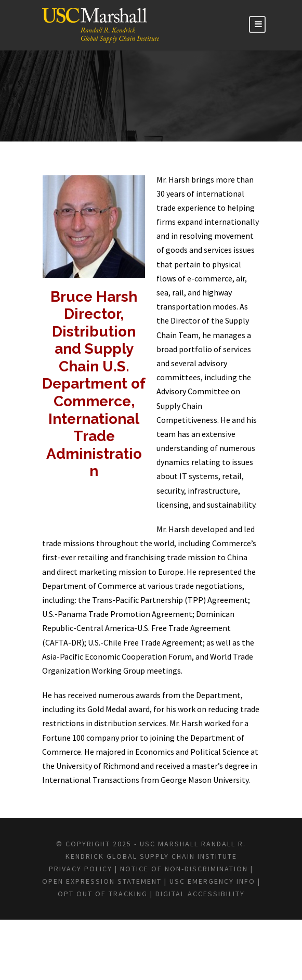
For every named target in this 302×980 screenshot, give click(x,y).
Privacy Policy (109, 917)
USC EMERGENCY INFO (157, 942)
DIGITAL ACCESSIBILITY (186, 953)
